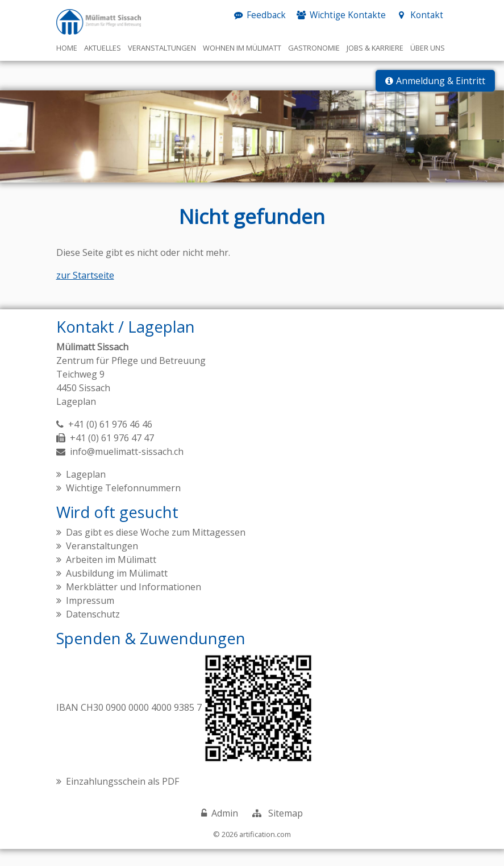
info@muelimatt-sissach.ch (127, 469)
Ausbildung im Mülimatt (117, 590)
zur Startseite (85, 292)
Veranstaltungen (102, 563)
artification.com (265, 851)
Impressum (90, 618)
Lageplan (76, 419)
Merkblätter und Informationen (134, 604)
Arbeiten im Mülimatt (111, 577)
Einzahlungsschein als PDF (122, 798)
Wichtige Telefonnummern (123, 505)
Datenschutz (93, 631)
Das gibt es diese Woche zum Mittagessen (156, 549)
